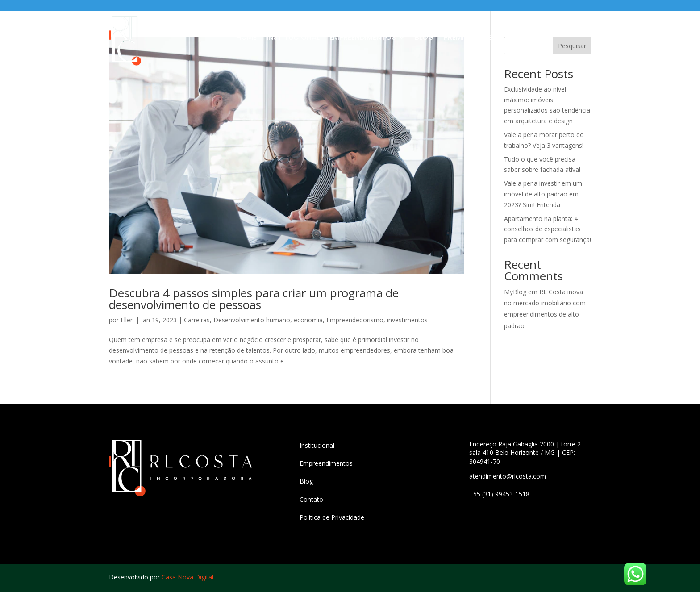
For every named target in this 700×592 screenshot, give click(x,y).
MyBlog (515, 292)
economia (308, 320)
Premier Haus (468, 38)
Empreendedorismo (355, 320)
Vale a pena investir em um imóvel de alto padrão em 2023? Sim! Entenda (543, 194)
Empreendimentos (363, 38)
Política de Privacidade (332, 517)
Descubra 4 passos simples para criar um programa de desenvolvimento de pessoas (254, 299)
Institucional (293, 38)
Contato (521, 38)
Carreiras (197, 320)
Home (246, 38)
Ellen (127, 320)
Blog (424, 38)
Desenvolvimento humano (252, 320)
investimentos (407, 320)
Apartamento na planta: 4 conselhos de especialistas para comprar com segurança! (548, 229)
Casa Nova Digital (187, 577)
